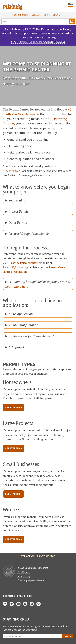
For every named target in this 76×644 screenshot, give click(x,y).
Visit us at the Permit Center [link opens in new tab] (20, 263)
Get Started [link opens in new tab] (12, 408)
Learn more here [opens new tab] (17, 287)
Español (36, 15)
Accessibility (24, 576)
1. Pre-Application (21, 314)
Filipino (46, 15)
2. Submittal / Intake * (24, 325)
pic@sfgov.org (12, 171)
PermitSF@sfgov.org (15, 267)
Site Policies (24, 572)
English (17, 15)
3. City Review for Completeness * (31, 336)
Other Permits (18, 223)
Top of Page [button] (28, 556)
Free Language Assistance (31, 580)
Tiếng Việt (56, 15)
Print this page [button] (46, 556)
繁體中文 (26, 15)
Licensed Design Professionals (29, 234)
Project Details (18, 212)
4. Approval (16, 347)
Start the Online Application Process (38, 42)
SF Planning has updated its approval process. (38, 284)
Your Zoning (17, 200)
